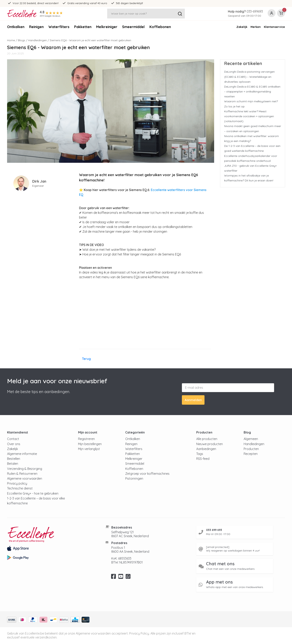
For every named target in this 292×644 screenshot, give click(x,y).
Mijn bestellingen (90, 444)
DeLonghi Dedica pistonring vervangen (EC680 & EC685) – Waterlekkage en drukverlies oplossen (249, 77)
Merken (256, 27)
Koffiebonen (160, 27)
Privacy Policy (139, 633)
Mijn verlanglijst (89, 449)
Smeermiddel (133, 27)
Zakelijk (242, 27)
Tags (200, 454)
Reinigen (36, 27)
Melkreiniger (107, 27)
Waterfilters (59, 27)
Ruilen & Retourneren (22, 474)
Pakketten (83, 27)
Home (11, 40)
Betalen (13, 464)
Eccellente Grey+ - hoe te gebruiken (33, 493)
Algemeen (251, 439)
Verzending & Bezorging (25, 469)
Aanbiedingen (206, 449)
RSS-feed (203, 459)
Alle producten (207, 439)
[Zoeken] (146, 14)
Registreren (86, 439)
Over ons (14, 444)
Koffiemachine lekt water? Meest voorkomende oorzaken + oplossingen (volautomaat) (249, 116)
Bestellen (14, 459)
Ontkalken (16, 27)
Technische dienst (20, 488)
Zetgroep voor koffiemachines (147, 474)
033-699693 (255, 11)
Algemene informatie (22, 454)
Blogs (22, 40)
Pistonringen (134, 478)
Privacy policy (17, 483)
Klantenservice (274, 27)
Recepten (251, 454)
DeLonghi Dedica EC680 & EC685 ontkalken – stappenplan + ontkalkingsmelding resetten (252, 91)
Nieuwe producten (210, 444)
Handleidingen (37, 40)
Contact (13, 439)
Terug (86, 359)
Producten (251, 449)
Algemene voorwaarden (25, 478)
